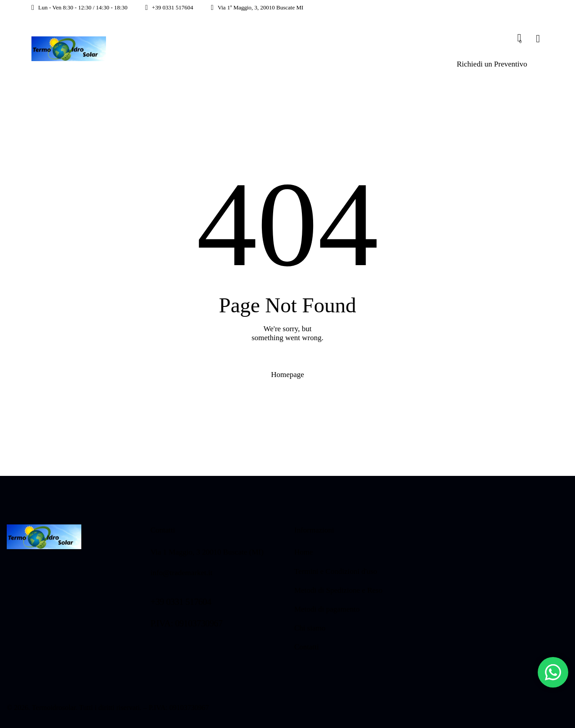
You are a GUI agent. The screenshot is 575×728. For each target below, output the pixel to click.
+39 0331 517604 (181, 602)
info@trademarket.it (181, 573)
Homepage (287, 375)
